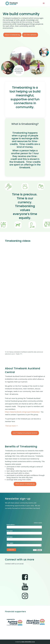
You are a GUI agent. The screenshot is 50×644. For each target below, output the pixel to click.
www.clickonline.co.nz (28, 642)
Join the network (30, 35)
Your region (10, 543)
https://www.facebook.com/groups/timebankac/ (22, 412)
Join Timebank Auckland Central (25, 433)
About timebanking (12, 35)
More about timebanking (25, 484)
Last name (10, 537)
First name (10, 531)
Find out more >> (12, 426)
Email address (11, 525)
